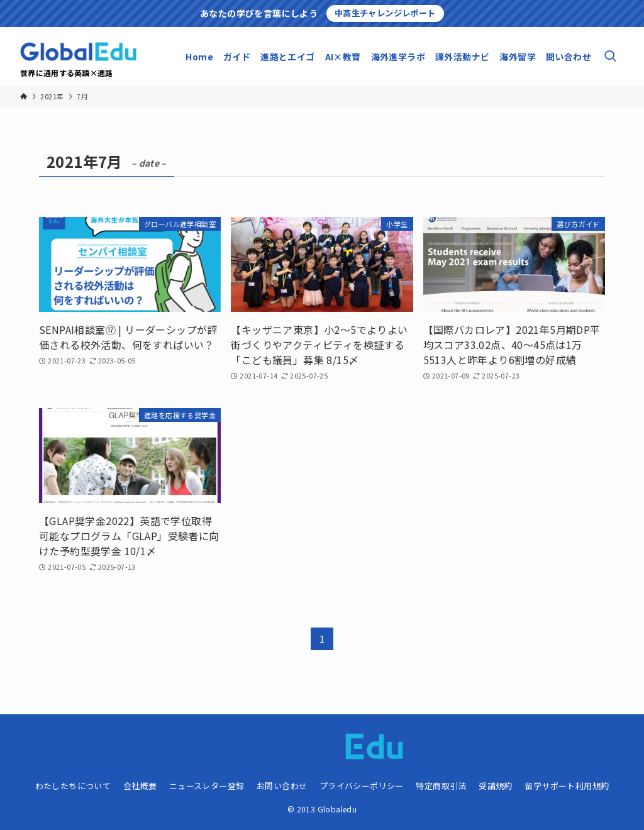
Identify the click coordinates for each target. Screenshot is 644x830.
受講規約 (496, 786)
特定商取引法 (441, 786)
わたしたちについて (73, 786)
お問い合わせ (282, 786)
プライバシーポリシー (362, 786)
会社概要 (140, 786)
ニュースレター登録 (207, 786)
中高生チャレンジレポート (385, 13)
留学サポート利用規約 (567, 786)
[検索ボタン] (610, 57)
